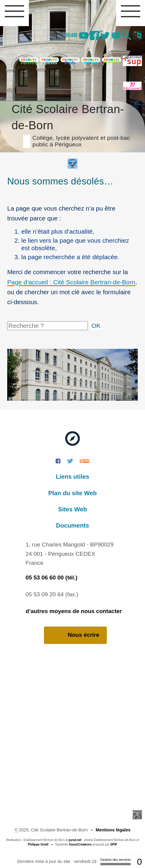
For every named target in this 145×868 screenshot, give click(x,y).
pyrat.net (75, 840)
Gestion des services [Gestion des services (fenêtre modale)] (116, 862)
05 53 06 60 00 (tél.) (51, 578)
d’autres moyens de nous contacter (74, 611)
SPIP (114, 844)
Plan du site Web (73, 493)
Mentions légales (113, 830)
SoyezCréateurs (80, 844)
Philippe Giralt (38, 844)
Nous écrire (75, 635)
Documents (72, 525)
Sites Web (72, 509)
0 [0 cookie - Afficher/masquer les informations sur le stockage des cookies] (139, 862)
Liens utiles (73, 477)
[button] (127, 36)
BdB (72, 35)
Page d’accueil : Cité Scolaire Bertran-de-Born (71, 282)
